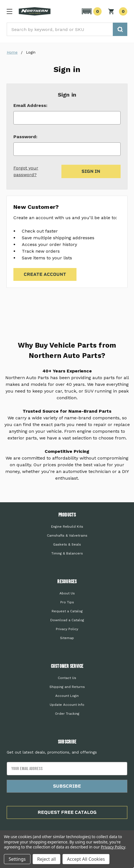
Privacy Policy (67, 629)
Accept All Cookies (86, 859)
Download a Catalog (67, 620)
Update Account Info (67, 705)
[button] (91, 11)
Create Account (45, 274)
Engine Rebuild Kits (67, 527)
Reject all (46, 859)
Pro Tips (67, 602)
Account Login (67, 696)
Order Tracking (67, 714)
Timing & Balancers (67, 553)
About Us (67, 593)
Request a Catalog (67, 611)
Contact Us (67, 678)
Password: (25, 137)
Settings (17, 859)
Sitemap (67, 638)
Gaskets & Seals (67, 544)
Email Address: (30, 105)
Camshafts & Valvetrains (67, 535)
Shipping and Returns (67, 687)
